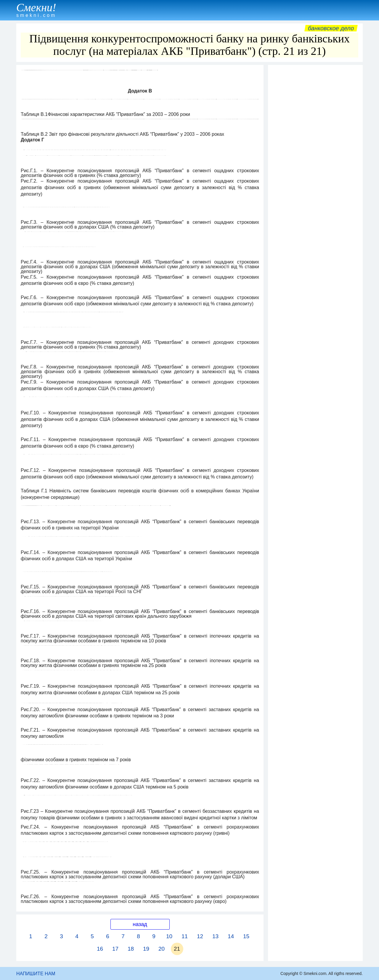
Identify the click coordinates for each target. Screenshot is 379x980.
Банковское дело (331, 28)
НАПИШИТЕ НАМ (36, 974)
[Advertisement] (315, 157)
